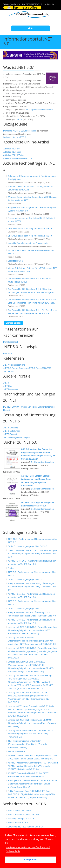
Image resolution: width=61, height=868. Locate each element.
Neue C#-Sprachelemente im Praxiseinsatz (28, 243)
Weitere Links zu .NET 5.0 (15, 137)
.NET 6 (19, 119)
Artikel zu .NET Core (12, 152)
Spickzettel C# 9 (15, 261)
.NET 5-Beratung (11, 428)
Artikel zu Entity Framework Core (17, 158)
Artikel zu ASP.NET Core (14, 155)
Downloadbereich (11, 342)
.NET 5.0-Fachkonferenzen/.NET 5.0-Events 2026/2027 (27, 368)
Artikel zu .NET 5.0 (11, 149)
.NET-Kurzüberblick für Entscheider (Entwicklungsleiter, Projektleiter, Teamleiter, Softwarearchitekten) (28, 744)
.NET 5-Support (10, 434)
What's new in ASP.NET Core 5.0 (23, 815)
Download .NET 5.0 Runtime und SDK (26, 827)
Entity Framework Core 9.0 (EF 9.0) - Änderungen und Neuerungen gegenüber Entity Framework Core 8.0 (32, 587)
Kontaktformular (47, 4)
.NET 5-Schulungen (12, 431)
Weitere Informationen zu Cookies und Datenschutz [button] (28, 849)
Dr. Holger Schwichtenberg (43, 462)
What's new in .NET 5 (18, 823)
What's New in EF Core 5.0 (20, 811)
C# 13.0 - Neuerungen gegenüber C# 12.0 (27, 579)
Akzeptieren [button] (31, 860)
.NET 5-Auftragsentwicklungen (16, 437)
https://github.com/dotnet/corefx (39, 110)
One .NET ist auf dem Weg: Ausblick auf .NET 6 (30, 229)
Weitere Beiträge (14, 323)
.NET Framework (11, 389)
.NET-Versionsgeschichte (14, 365)
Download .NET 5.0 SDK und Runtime (20, 131)
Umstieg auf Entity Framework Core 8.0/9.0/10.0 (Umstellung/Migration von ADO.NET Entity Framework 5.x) (30, 734)
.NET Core (8, 386)
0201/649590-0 (32, 4)
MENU (30, 28)
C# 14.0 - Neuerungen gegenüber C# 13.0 (27, 546)
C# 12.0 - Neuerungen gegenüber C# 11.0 (27, 608)
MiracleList (8, 353)
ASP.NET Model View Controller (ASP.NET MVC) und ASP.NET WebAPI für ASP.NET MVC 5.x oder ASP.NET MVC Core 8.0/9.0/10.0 (33, 766)
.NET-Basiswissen (16, 751)
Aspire (11, 568)
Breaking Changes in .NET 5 (21, 819)
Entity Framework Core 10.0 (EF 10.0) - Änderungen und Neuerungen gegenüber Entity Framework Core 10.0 (32, 554)
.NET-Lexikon (9, 371)
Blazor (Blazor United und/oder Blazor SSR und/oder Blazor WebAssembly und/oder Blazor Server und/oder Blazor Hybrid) (32, 784)
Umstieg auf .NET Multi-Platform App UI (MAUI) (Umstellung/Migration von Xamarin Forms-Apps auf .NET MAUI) (32, 723)
